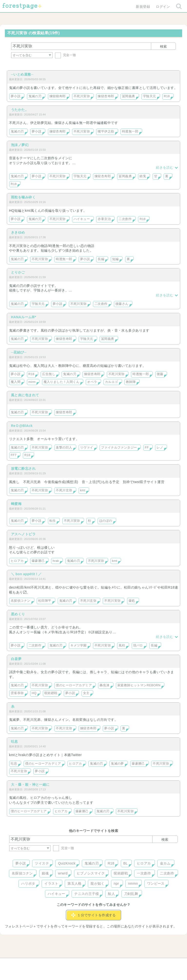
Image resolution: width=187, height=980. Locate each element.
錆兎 (143, 176)
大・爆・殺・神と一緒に (30, 785)
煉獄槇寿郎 (58, 96)
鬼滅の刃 (35, 96)
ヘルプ (31, 963)
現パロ (138, 645)
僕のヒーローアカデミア (74, 685)
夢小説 (16, 96)
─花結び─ (19, 352)
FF (147, 448)
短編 (116, 259)
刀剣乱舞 (131, 894)
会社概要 (112, 963)
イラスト (51, 883)
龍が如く (98, 883)
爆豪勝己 (38, 561)
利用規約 (87, 963)
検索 (163, 46)
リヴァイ (87, 448)
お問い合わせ (58, 963)
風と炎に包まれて (25, 395)
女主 (86, 693)
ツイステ (42, 863)
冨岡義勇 (129, 96)
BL (126, 863)
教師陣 (131, 382)
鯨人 (111, 894)
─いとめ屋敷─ (22, 74)
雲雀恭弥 (17, 693)
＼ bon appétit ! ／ (26, 574)
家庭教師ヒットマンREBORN (139, 685)
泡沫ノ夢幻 (20, 145)
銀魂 (45, 873)
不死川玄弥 (64, 490)
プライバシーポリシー (146, 963)
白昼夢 (16, 659)
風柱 (122, 645)
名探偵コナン (21, 601)
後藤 (160, 374)
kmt (83, 490)
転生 (53, 521)
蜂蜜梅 (16, 504)
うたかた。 (20, 110)
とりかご (18, 272)
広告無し (49, 374)
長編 (101, 259)
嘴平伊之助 (106, 132)
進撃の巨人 (64, 448)
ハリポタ (28, 883)
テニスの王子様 (87, 894)
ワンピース (156, 883)
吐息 (14, 742)
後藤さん (122, 304)
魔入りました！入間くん (62, 382)
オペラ (92, 382)
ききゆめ (18, 232)
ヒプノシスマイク (91, 873)
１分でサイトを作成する (93, 915)
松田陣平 (45, 601)
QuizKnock (67, 863)
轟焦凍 (104, 685)
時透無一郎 (130, 132)
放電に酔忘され (23, 468)
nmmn (133, 883)
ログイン (163, 7)
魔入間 (16, 382)
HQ (34, 693)
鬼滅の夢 (117, 764)
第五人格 (75, 883)
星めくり (18, 614)
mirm (32, 382)
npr (116, 883)
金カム (165, 863)
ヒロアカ (17, 561)
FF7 (14, 455)
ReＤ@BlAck (22, 426)
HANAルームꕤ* (24, 317)
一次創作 (144, 873)
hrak (56, 561)
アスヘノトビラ (23, 534)
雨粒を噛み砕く (23, 197)
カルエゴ (112, 382)
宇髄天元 (150, 96)
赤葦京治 (104, 219)
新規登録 (143, 7)
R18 (167, 96)
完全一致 (66, 55)
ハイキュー (82, 219)
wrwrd (63, 873)
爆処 (132, 601)
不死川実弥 (82, 96)
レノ (160, 448)
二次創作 (125, 219)
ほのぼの (106, 521)
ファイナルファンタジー (119, 448)
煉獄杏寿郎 (106, 96)
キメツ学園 (79, 645)
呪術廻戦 (51, 693)
